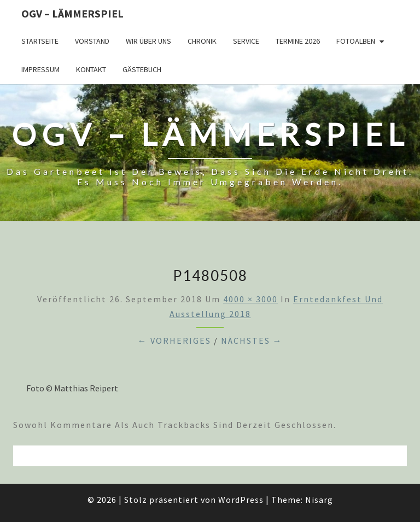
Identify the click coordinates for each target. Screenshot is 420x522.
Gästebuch (142, 69)
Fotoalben (356, 41)
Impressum (40, 69)
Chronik (202, 41)
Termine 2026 (298, 41)
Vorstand (92, 41)
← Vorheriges (174, 341)
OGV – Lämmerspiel (72, 13)
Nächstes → (252, 341)
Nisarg (319, 500)
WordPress (241, 500)
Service (246, 41)
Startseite (40, 41)
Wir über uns (148, 41)
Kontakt (91, 69)
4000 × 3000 (250, 299)
